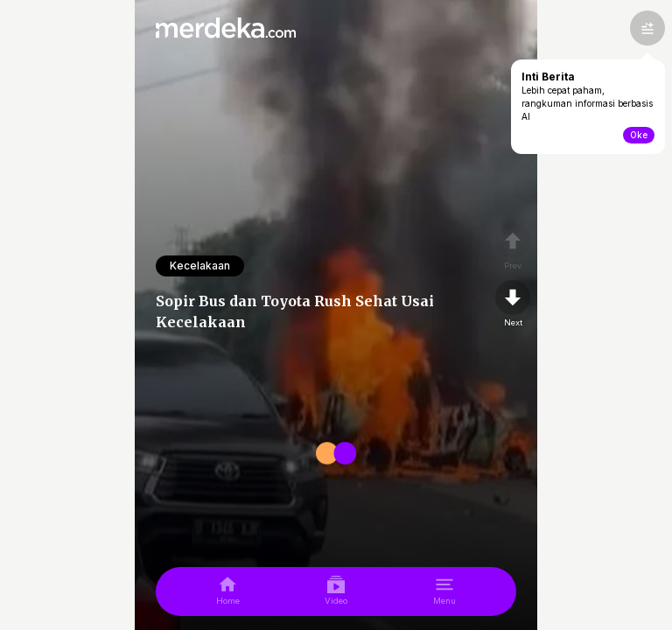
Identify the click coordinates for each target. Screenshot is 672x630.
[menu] (444, 591)
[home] (228, 591)
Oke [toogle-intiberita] (639, 135)
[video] (336, 591)
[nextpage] (513, 304)
